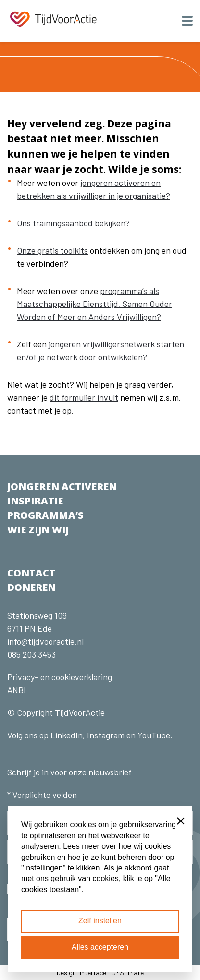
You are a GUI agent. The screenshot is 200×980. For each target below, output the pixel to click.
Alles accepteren (100, 947)
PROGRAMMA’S (45, 515)
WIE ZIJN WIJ (38, 530)
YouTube (154, 735)
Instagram (106, 735)
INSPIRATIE (35, 501)
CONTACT (31, 573)
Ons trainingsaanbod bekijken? (73, 223)
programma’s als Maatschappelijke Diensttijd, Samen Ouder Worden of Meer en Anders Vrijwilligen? (94, 304)
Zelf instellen (100, 921)
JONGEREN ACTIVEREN (62, 486)
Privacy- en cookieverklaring (60, 677)
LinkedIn (66, 735)
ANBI (17, 690)
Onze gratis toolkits (52, 250)
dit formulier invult (84, 397)
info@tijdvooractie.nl (45, 641)
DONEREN (31, 587)
